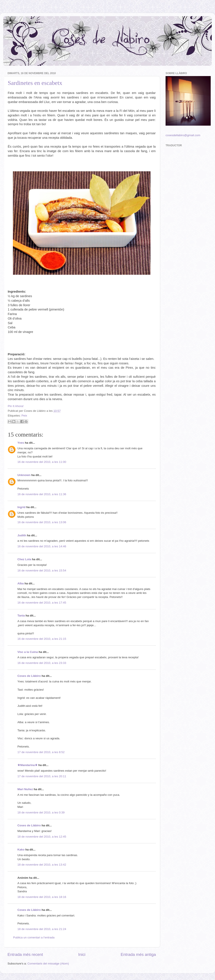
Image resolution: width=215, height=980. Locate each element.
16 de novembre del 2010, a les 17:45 (42, 603)
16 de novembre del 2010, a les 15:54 (42, 570)
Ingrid (21, 507)
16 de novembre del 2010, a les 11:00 (42, 462)
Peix (24, 416)
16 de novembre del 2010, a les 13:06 (42, 522)
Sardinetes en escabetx (35, 83)
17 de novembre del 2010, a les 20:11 (42, 776)
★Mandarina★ (28, 765)
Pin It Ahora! (16, 406)
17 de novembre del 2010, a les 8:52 (41, 752)
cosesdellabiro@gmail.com (183, 135)
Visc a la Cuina (28, 652)
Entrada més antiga (138, 954)
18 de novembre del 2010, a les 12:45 (42, 837)
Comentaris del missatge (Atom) (48, 964)
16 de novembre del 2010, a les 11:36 (42, 494)
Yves (21, 443)
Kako (21, 850)
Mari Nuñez (25, 789)
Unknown (24, 475)
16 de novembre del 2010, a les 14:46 (42, 546)
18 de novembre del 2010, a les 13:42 (42, 865)
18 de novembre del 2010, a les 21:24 (42, 929)
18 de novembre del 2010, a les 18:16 (42, 897)
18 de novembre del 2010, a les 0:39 (41, 812)
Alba (21, 583)
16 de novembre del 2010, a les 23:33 (42, 663)
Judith (22, 535)
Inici (82, 954)
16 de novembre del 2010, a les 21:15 (42, 639)
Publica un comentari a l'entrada (34, 937)
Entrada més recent (25, 954)
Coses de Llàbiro (29, 676)
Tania (21, 616)
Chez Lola (24, 559)
